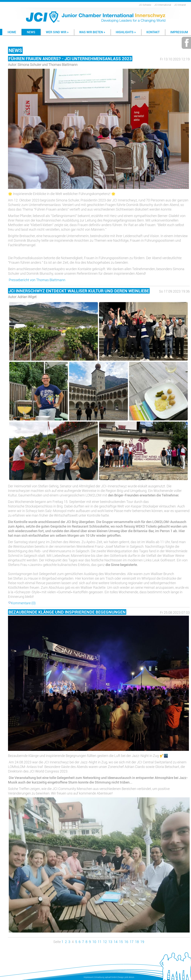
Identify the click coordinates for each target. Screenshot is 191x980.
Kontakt (153, 32)
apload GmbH (111, 977)
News (31, 32)
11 (100, 942)
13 (110, 942)
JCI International (163, 5)
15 (121, 942)
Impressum (88, 977)
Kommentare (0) (22, 603)
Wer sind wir (57, 32)
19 (142, 942)
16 (126, 942)
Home (12, 32)
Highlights (126, 32)
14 (116, 942)
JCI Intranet (180, 5)
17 (132, 942)
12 (105, 942)
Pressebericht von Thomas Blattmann (37, 280)
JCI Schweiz (145, 5)
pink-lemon (129, 977)
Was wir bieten (92, 32)
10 (94, 942)
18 (137, 942)
